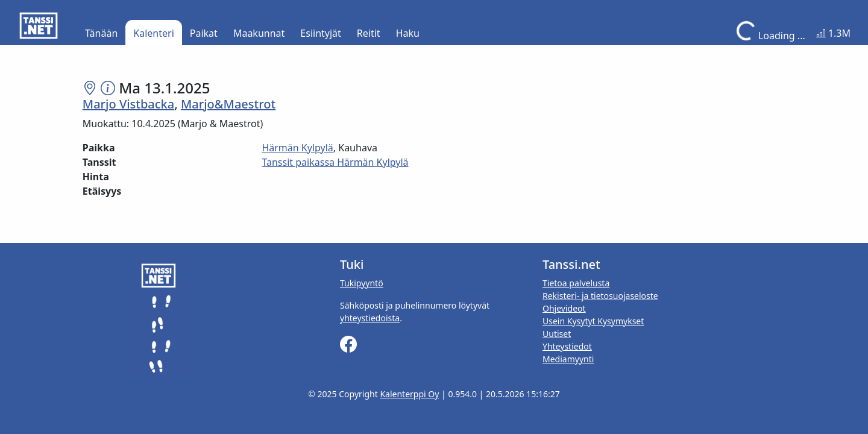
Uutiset (557, 334)
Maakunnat (259, 33)
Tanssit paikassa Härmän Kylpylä (335, 162)
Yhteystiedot (567, 346)
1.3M (833, 33)
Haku (408, 33)
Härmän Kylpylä (297, 148)
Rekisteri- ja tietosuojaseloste (600, 296)
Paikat (204, 33)
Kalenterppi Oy (409, 394)
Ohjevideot (564, 308)
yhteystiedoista (370, 318)
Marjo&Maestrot (228, 104)
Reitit (369, 33)
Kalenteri (153, 33)
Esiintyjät (321, 33)
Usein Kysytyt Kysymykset (593, 321)
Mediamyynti (568, 359)
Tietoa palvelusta (576, 283)
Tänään (101, 33)
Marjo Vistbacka (128, 104)
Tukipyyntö (362, 283)
